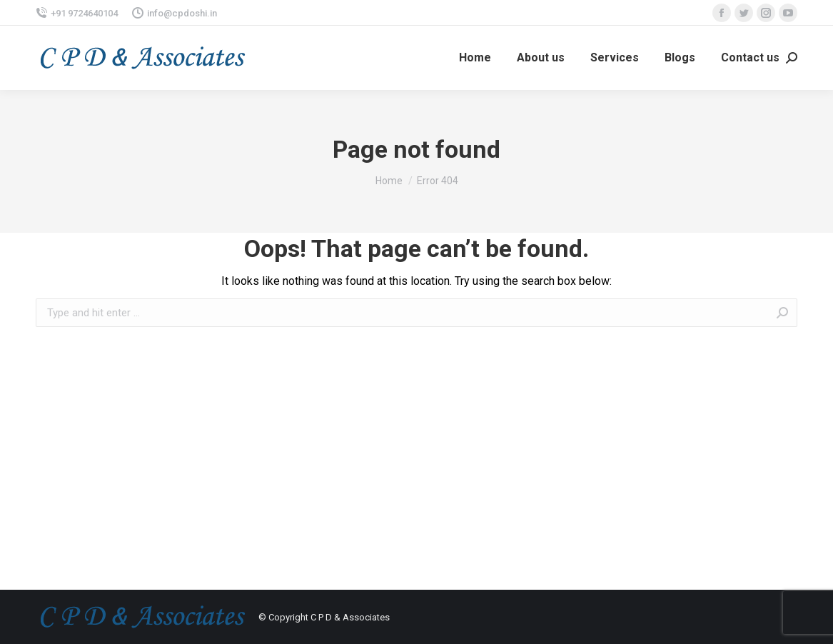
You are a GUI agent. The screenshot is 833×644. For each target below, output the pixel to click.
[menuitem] (475, 58)
